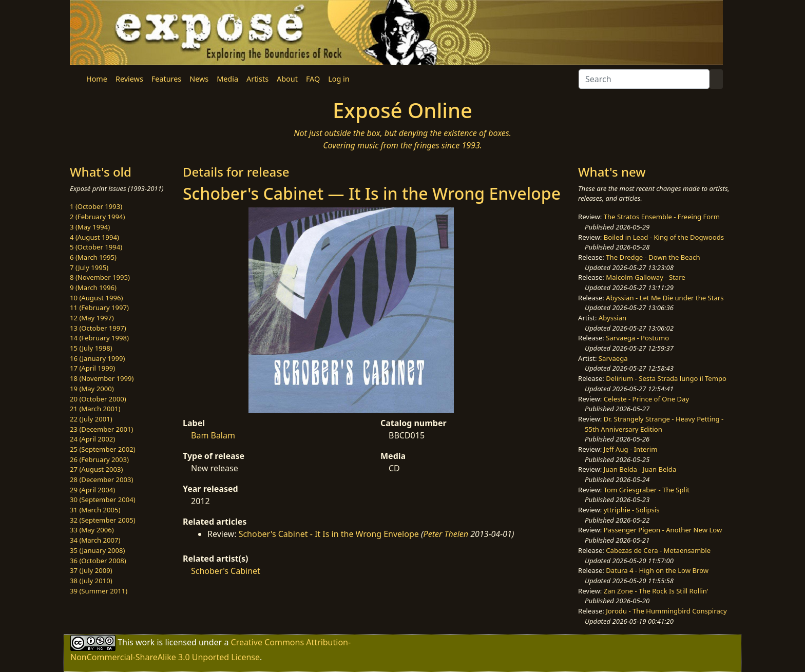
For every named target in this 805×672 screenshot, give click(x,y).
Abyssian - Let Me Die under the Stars (665, 298)
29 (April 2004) (92, 490)
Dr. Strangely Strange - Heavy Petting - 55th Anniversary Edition (654, 424)
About (287, 79)
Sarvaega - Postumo (637, 338)
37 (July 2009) (91, 570)
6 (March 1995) (93, 257)
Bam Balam (213, 435)
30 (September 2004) (103, 500)
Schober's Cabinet (226, 571)
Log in (339, 79)
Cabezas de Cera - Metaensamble (658, 550)
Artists (257, 79)
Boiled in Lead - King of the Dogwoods (664, 237)
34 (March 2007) (95, 540)
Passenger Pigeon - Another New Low (663, 530)
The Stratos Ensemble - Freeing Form (662, 217)
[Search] (644, 79)
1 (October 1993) (96, 206)
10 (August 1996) (96, 298)
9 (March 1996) (93, 287)
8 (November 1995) (100, 277)
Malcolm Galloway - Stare (645, 277)
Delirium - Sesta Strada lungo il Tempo (666, 378)
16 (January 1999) (97, 358)
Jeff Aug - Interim (631, 449)
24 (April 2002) (92, 439)
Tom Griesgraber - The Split (647, 490)
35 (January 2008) (97, 550)
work (145, 642)
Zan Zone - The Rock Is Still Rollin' (656, 591)
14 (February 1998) (99, 338)
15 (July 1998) (91, 348)
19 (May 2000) (92, 389)
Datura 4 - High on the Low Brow (657, 570)
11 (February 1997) (99, 308)
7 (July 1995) (89, 267)
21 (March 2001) (95, 409)
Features (166, 79)
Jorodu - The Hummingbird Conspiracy (666, 611)
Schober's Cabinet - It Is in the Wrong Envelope (329, 534)
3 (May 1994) (90, 227)
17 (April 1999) (92, 368)
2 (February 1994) (97, 217)
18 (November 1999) (102, 378)
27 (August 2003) (96, 469)
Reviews (129, 79)
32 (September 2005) (103, 520)
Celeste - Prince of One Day (646, 399)
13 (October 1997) (98, 328)
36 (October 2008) (98, 561)
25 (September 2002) (103, 449)
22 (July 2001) (91, 419)
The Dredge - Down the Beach (653, 257)
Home (97, 79)
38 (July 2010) (91, 581)
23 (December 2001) (101, 429)
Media (227, 79)
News (199, 79)
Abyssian (612, 318)
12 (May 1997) (92, 318)
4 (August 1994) (94, 237)
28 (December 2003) (101, 479)
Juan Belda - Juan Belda (640, 469)
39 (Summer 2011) (99, 591)
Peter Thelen (446, 534)
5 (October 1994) (96, 247)
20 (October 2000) (98, 399)
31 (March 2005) (95, 510)
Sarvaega (613, 358)
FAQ (313, 79)
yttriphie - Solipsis (632, 510)
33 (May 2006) (92, 530)
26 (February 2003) (99, 459)
